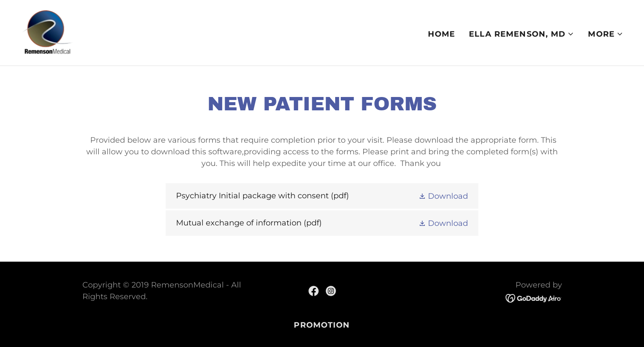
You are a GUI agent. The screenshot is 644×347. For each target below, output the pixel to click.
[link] (47, 32)
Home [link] (442, 34)
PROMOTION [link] (322, 325)
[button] (521, 34)
